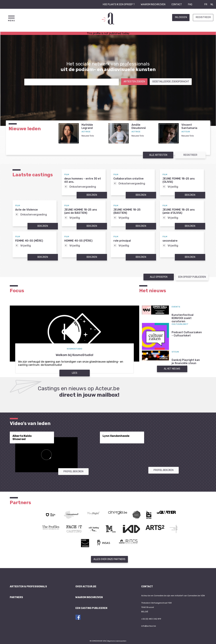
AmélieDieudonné (139, 126)
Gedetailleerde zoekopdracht (171, 82)
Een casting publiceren (91, 608)
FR (206, 4)
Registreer (203, 17)
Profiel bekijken (73, 471)
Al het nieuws (172, 369)
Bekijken (92, 195)
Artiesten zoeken (134, 82)
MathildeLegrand (87, 126)
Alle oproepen (159, 277)
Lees (75, 373)
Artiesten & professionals (28, 587)
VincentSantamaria (189, 126)
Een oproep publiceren (192, 277)
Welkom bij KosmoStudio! (75, 355)
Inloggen (181, 17)
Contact (177, 4)
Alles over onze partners (109, 559)
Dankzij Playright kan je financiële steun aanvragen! (186, 363)
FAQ (190, 4)
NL (212, 4)
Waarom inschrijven (153, 4)
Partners (16, 597)
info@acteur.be (149, 626)
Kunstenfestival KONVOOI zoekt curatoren (183, 318)
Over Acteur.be (86, 587)
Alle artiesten (158, 155)
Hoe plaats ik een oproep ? (119, 4)
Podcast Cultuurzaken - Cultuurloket (187, 334)
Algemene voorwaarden (117, 641)
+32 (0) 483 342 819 (151, 619)
